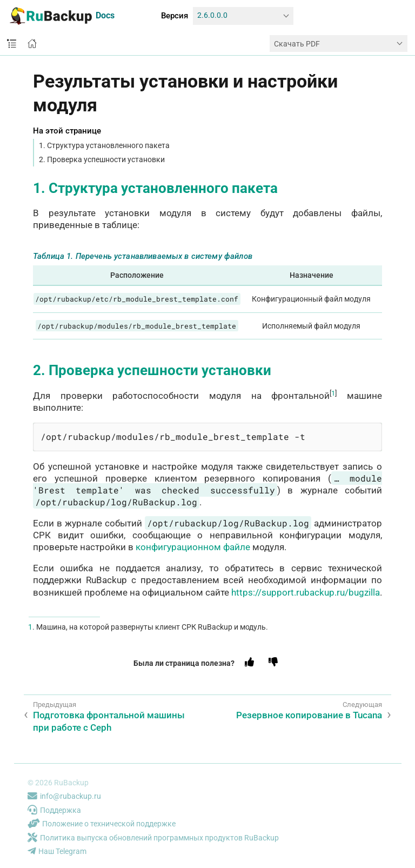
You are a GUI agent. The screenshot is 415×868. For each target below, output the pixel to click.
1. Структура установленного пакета (104, 145)
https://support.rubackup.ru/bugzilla (306, 592)
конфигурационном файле (193, 547)
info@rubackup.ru (64, 796)
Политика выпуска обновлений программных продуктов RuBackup (153, 838)
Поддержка (54, 810)
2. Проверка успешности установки (102, 159)
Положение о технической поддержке (102, 824)
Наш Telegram (57, 851)
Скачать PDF (297, 44)
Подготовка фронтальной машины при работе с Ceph (109, 721)
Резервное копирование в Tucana (309, 715)
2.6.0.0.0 (212, 15)
